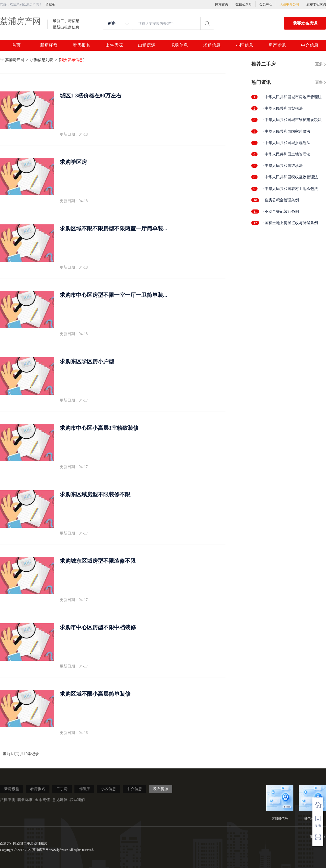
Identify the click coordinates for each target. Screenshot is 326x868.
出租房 (84, 789)
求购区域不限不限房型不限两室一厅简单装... (113, 228)
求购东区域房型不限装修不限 (95, 494)
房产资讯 (277, 45)
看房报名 (81, 45)
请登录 (50, 4)
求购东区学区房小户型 (87, 361)
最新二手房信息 (66, 21)
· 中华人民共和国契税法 (283, 108)
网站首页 (222, 4)
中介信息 (310, 45)
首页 (16, 45)
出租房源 (147, 45)
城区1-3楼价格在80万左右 (91, 96)
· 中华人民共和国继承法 (283, 166)
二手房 (62, 789)
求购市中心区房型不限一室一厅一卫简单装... (113, 295)
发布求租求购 (316, 4)
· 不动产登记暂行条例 (281, 212)
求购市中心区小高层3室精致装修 (99, 428)
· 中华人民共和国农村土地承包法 (290, 189)
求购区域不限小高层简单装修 (95, 694)
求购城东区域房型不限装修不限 (98, 561)
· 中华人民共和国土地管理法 (286, 154)
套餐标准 (25, 800)
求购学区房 (73, 162)
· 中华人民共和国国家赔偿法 (286, 131)
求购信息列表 (42, 60)
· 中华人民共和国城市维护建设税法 (292, 120)
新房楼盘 (49, 45)
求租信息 (212, 45)
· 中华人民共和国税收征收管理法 (290, 177)
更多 (319, 64)
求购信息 (179, 45)
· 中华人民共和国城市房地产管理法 (292, 97)
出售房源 (114, 45)
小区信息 (244, 45)
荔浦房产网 (20, 21)
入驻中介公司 (289, 4)
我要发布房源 (305, 23)
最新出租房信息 (66, 27)
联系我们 (77, 800)
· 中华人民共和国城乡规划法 (286, 143)
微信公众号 (244, 4)
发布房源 (161, 789)
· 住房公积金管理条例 (281, 200)
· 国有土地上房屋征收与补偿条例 (290, 223)
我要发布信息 (71, 60)
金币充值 (42, 800)
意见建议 (60, 800)
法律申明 (8, 800)
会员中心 (266, 4)
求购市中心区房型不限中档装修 (98, 627)
